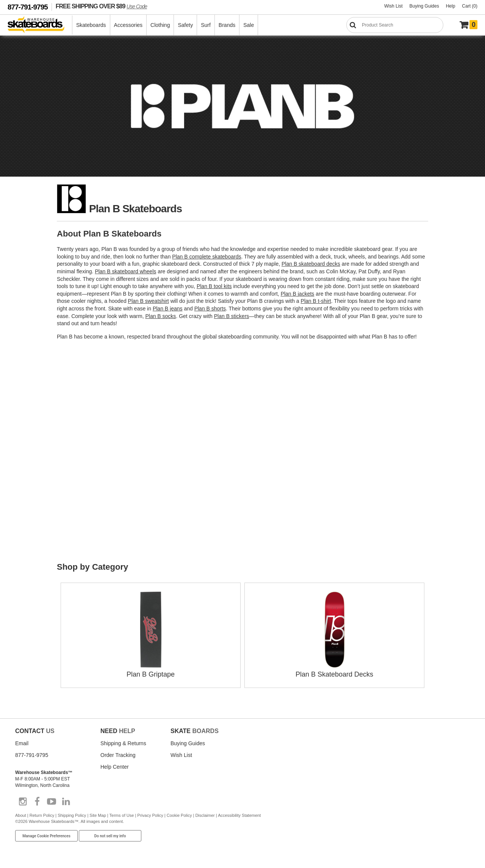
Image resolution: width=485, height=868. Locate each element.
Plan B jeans (168, 309)
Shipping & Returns (123, 743)
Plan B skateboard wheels (125, 271)
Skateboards (91, 25)
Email (22, 743)
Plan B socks (160, 316)
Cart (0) (470, 6)
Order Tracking (118, 755)
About (21, 815)
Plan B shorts (210, 309)
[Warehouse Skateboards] (40, 25)
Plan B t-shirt (316, 301)
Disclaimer (205, 815)
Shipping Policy (72, 815)
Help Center (115, 767)
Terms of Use (122, 815)
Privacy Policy (150, 815)
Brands (227, 25)
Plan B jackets (298, 294)
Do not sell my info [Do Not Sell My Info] (110, 836)
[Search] (395, 25)
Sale (249, 25)
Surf (206, 25)
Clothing (160, 25)
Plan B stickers (232, 316)
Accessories (128, 25)
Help (451, 6)
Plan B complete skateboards (207, 257)
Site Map (98, 815)
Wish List (393, 6)
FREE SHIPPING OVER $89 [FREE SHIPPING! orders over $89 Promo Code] (101, 6)
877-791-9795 (28, 7)
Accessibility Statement (239, 815)
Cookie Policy (179, 815)
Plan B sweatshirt (149, 301)
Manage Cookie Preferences (46, 836)
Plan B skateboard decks (311, 264)
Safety (185, 25)
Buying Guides (424, 6)
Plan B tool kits (214, 286)
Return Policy (42, 815)
